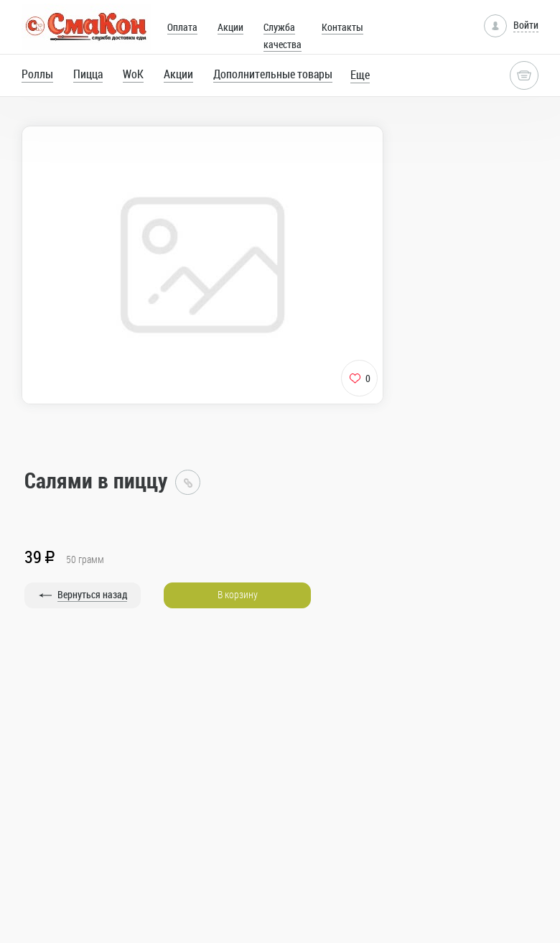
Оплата (182, 27)
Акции (230, 27)
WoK (133, 74)
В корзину (238, 594)
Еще (360, 75)
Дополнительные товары (273, 74)
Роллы (37, 74)
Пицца (88, 74)
